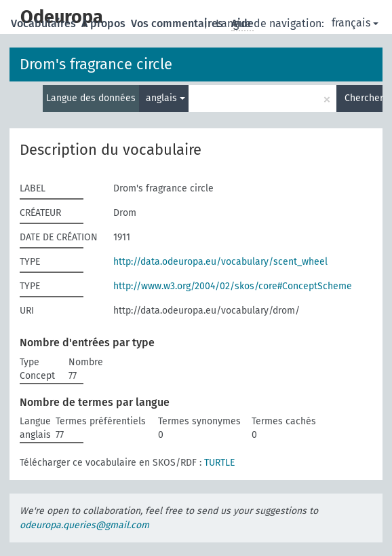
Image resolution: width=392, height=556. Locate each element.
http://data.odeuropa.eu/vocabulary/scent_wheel (220, 262)
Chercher (364, 98)
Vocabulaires (45, 23)
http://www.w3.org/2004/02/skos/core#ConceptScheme (233, 286)
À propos (105, 23)
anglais (165, 98)
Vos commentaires (178, 23)
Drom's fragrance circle (96, 64)
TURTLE (219, 463)
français (355, 23)
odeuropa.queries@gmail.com (84, 525)
